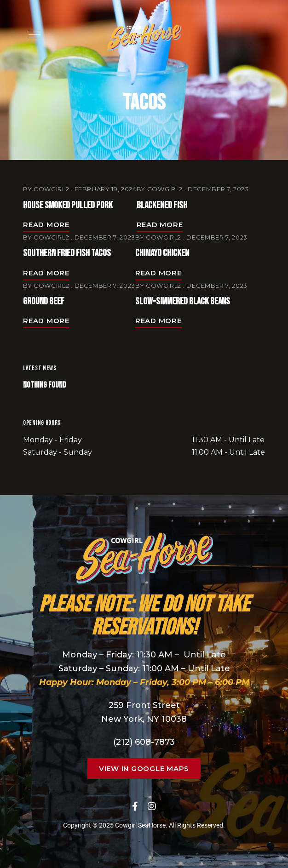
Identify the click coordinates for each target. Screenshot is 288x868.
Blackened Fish (162, 205)
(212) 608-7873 (144, 742)
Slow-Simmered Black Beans (183, 301)
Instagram (152, 806)
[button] (144, 768)
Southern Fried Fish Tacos (67, 253)
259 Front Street (144, 705)
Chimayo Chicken (162, 253)
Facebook (135, 806)
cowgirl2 (51, 189)
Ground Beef (44, 301)
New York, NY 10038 (144, 719)
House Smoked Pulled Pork (68, 205)
